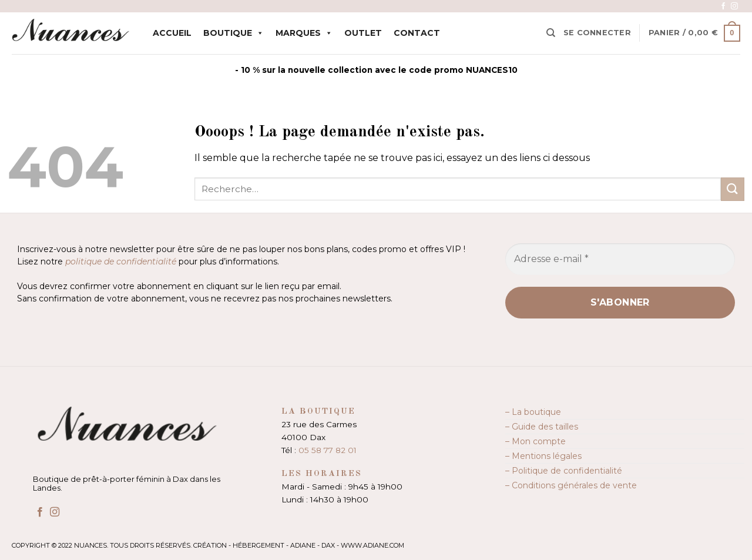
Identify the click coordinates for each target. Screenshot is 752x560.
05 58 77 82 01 (328, 450)
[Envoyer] (733, 189)
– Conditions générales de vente (571, 485)
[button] (597, 33)
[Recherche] (551, 33)
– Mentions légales (543, 456)
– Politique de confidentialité (564, 471)
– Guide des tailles (542, 427)
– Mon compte (536, 441)
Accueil (172, 33)
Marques (304, 33)
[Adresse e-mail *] (620, 259)
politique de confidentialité (121, 261)
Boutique (234, 33)
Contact (417, 33)
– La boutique (533, 412)
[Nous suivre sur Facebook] (723, 6)
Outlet (363, 33)
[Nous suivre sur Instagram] (734, 6)
